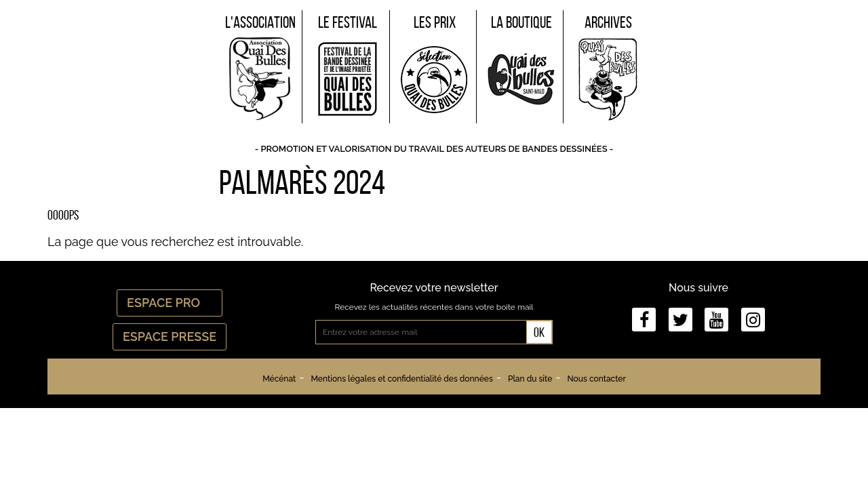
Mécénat (279, 379)
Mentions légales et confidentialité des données (401, 379)
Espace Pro (170, 303)
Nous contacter (596, 379)
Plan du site (530, 379)
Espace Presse (170, 337)
